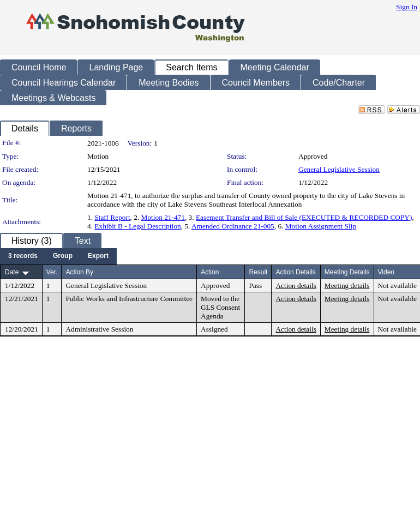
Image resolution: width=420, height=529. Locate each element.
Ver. (52, 272)
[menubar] (58, 256)
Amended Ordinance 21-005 (233, 226)
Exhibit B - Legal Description (137, 226)
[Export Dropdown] (98, 256)
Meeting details (347, 285)
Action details (296, 285)
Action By (79, 272)
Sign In (407, 7)
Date (12, 272)
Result (258, 272)
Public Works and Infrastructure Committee (129, 299)
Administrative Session (99, 329)
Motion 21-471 (163, 217)
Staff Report (112, 217)
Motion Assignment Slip (321, 226)
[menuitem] (23, 256)
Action (210, 272)
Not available (397, 285)
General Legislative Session (339, 169)
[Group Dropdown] (63, 256)
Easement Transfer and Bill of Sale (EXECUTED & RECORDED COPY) (304, 217)
